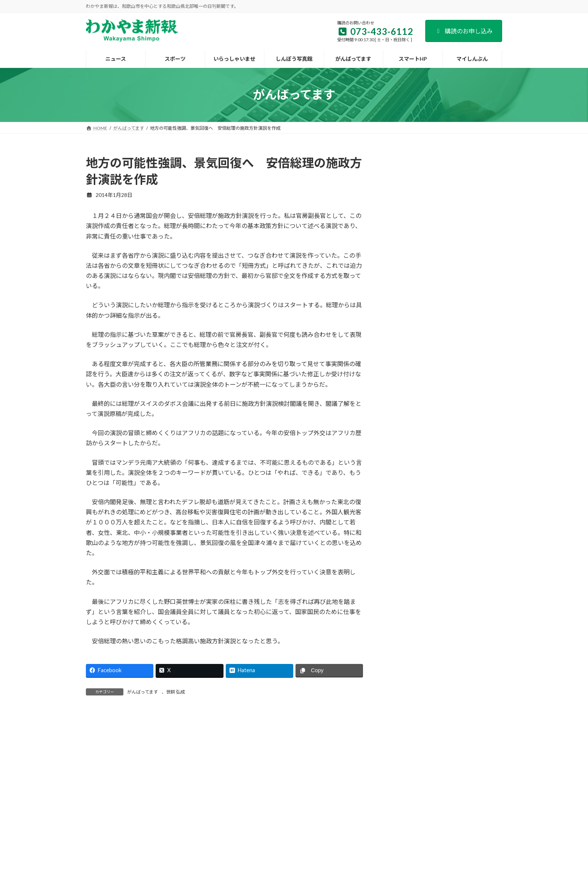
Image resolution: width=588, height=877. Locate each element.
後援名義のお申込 (336, 812)
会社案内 (156, 812)
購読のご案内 (193, 812)
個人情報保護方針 (386, 812)
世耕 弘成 (175, 692)
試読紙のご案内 (237, 812)
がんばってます (142, 692)
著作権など (430, 812)
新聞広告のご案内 (285, 812)
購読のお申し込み (464, 31)
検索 (483, 160)
